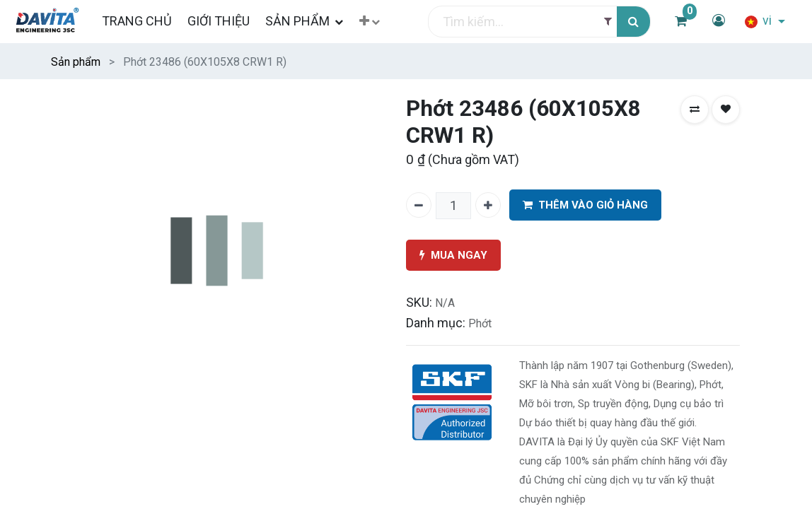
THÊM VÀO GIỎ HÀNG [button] (585, 205)
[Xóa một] (419, 205)
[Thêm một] (488, 205)
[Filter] (608, 22)
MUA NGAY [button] (453, 256)
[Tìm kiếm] (633, 22)
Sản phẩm (76, 62)
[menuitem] (136, 21)
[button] (370, 22)
